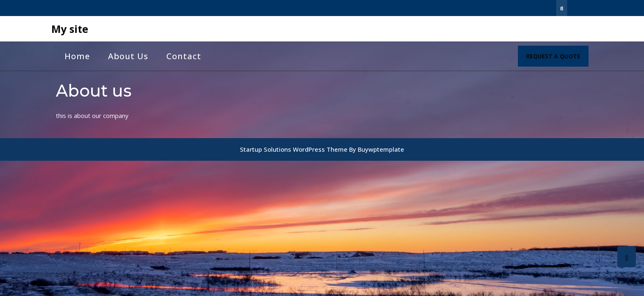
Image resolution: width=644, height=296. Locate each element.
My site (70, 29)
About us (128, 56)
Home (77, 56)
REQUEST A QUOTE (557, 59)
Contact (184, 56)
